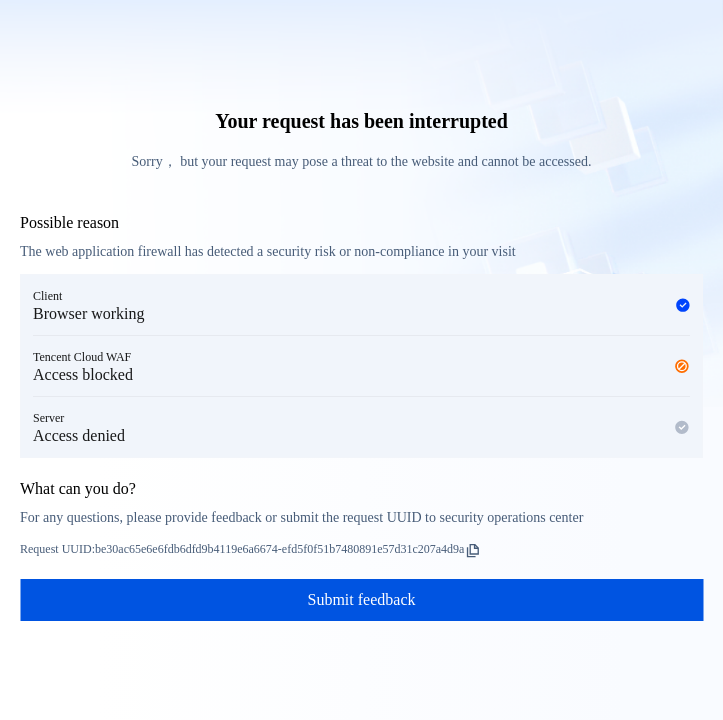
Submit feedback (362, 599)
